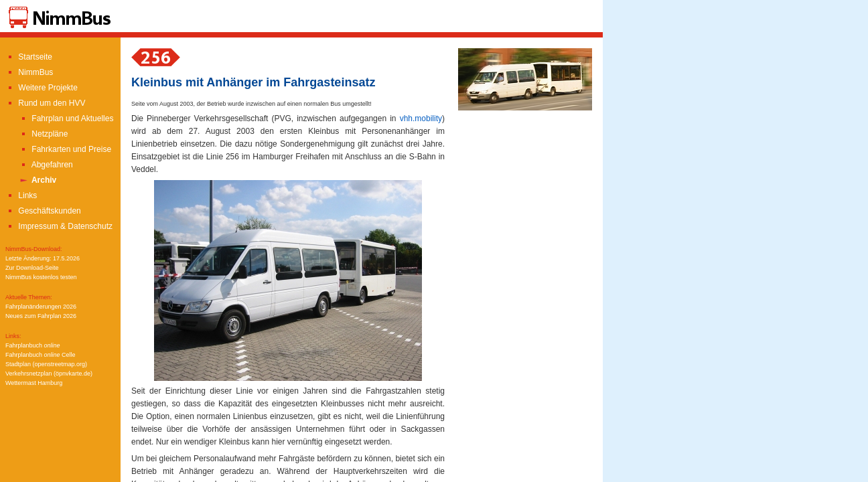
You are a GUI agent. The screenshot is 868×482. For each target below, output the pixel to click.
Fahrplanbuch (33, 345)
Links (21, 195)
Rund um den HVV (45, 103)
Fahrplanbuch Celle (41, 355)
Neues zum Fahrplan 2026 (41, 316)
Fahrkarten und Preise (65, 149)
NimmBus (29, 72)
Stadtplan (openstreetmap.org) (46, 364)
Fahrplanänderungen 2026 (41, 307)
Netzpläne (43, 134)
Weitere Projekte (42, 88)
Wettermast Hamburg (34, 383)
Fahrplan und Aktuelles (66, 118)
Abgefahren (46, 165)
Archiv (38, 180)
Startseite (29, 57)
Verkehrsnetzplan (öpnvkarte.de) (49, 374)
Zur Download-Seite (32, 268)
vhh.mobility (421, 118)
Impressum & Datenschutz (59, 226)
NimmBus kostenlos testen (41, 277)
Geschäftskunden (43, 211)
